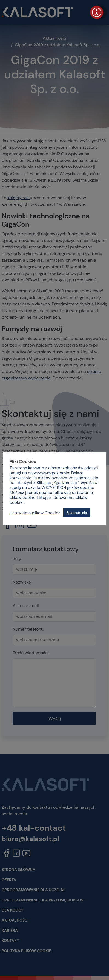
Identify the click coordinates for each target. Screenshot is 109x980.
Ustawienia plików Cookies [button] (35, 513)
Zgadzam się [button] (77, 513)
